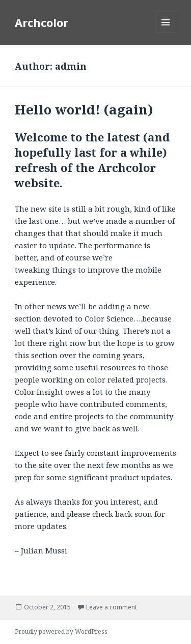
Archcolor (42, 22)
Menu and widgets (166, 33)
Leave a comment (112, 607)
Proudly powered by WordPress (61, 632)
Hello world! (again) (84, 109)
